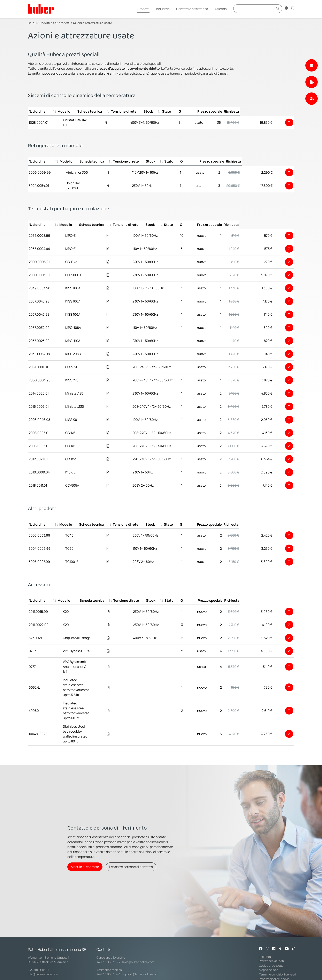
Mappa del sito (269, 937)
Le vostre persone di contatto (131, 832)
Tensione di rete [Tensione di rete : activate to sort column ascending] (153, 111)
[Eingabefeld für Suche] (254, 9)
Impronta (265, 924)
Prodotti (143, 9)
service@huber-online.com (139, 954)
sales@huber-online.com (138, 929)
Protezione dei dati (271, 928)
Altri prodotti (61, 23)
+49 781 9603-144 (108, 954)
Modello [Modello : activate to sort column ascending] (69, 111)
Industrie (163, 9)
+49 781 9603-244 (108, 941)
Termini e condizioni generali (277, 941)
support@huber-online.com (140, 941)
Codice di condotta (271, 933)
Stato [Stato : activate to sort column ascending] (207, 111)
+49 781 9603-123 (108, 929)
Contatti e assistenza (192, 9)
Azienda (221, 9)
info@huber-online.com (43, 941)
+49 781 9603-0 (38, 937)
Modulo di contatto (85, 832)
